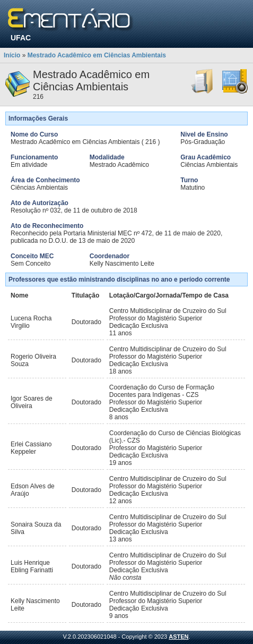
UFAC (21, 38)
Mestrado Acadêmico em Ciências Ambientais (97, 55)
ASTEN (178, 637)
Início (12, 55)
